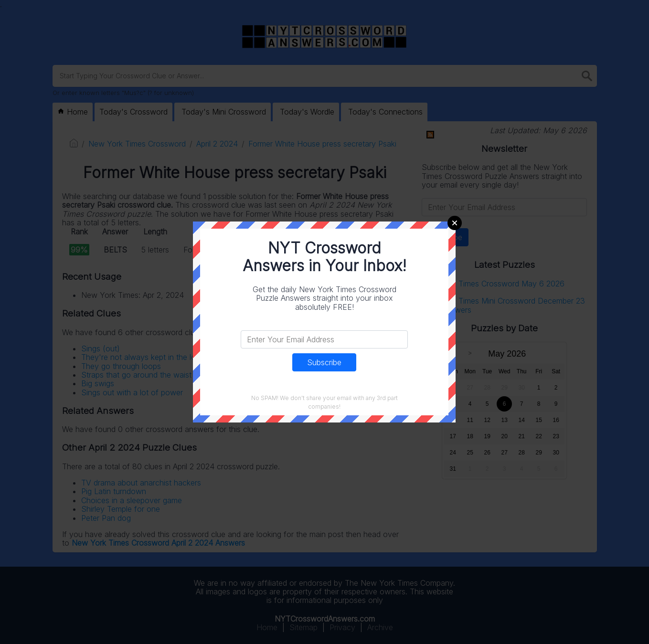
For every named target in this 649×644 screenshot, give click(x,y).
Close (455, 223)
